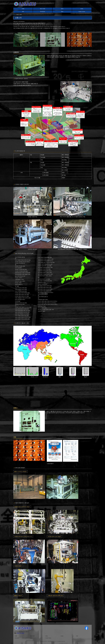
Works (62, 9)
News (62, 12)
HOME (23, 9)
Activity (82, 9)
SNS (23, 12)
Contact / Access (82, 12)
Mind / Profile (43, 9)
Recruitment (43, 12)
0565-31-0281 (20, 633)
